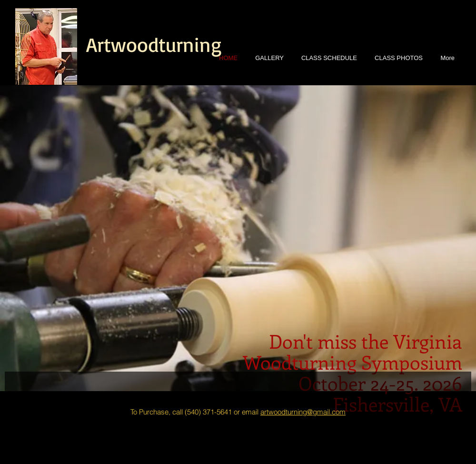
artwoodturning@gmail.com (303, 412)
